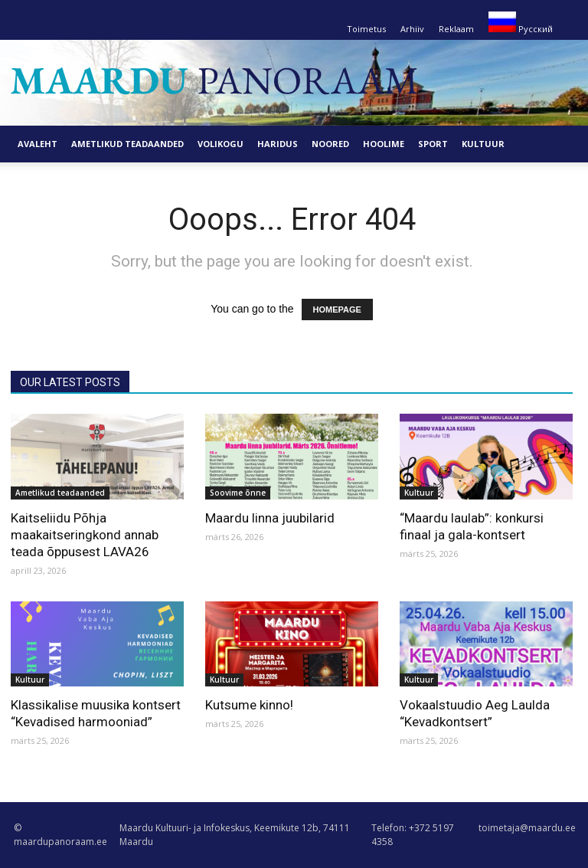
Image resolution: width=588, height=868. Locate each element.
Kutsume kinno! (249, 705)
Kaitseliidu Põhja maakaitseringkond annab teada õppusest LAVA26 (85, 535)
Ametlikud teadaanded (127, 144)
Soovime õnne (238, 493)
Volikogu (220, 144)
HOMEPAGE (337, 310)
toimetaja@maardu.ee (527, 828)
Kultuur (483, 144)
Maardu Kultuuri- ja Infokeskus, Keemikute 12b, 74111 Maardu (235, 835)
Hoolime (384, 144)
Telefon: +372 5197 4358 (413, 835)
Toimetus (366, 29)
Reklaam (456, 29)
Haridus (278, 144)
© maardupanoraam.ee (60, 835)
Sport (433, 144)
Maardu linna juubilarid (270, 518)
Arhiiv (412, 29)
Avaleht (38, 144)
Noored (330, 144)
